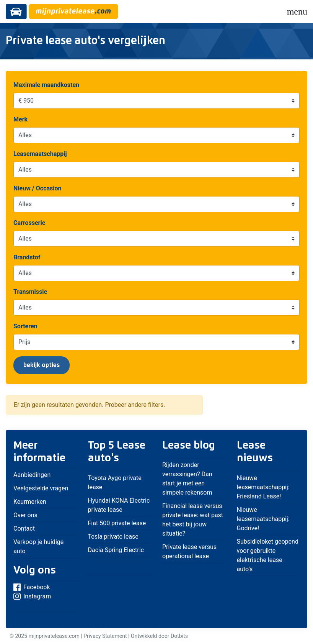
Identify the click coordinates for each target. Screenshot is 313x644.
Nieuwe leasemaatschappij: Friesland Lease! (263, 487)
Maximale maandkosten (46, 85)
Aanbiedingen (32, 475)
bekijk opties (42, 365)
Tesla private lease (113, 537)
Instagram (32, 596)
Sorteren (25, 326)
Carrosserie (29, 223)
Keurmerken (30, 502)
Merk (20, 119)
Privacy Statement (105, 636)
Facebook (32, 587)
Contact (24, 528)
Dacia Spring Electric (116, 550)
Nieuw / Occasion (37, 188)
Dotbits (179, 636)
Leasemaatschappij (40, 154)
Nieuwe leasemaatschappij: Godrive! (263, 519)
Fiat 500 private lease (117, 523)
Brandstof (27, 257)
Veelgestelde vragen (41, 488)
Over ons (25, 515)
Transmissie (30, 292)
